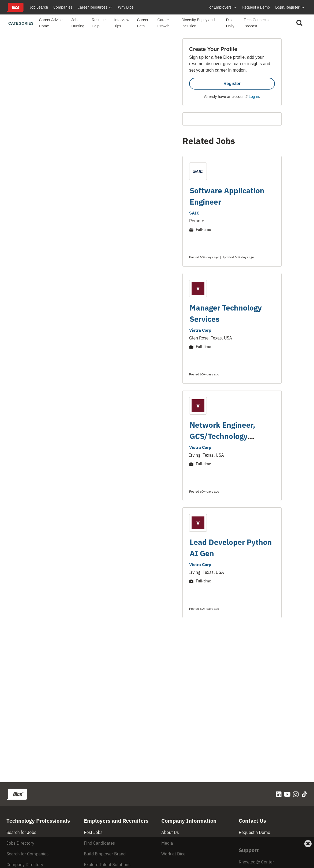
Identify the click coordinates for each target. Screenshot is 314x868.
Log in (254, 97)
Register (232, 84)
